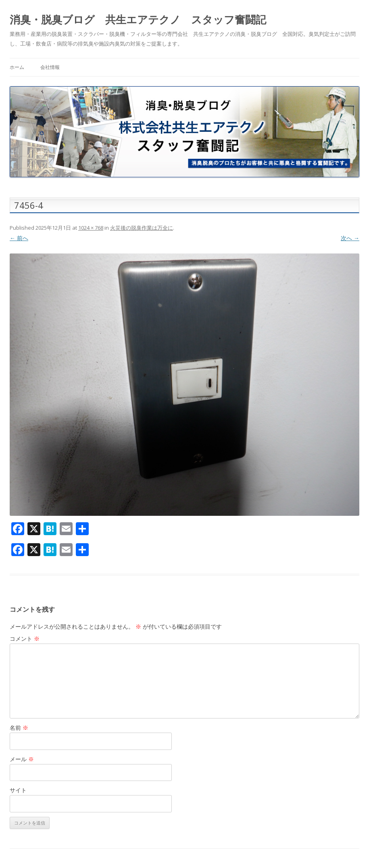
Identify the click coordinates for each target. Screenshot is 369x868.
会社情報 (50, 67)
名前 (19, 728)
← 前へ (19, 238)
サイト (18, 790)
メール (22, 759)
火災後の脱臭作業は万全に (142, 228)
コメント (25, 639)
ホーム (17, 67)
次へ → (350, 238)
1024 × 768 (91, 228)
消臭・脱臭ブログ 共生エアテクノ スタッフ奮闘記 (138, 19)
